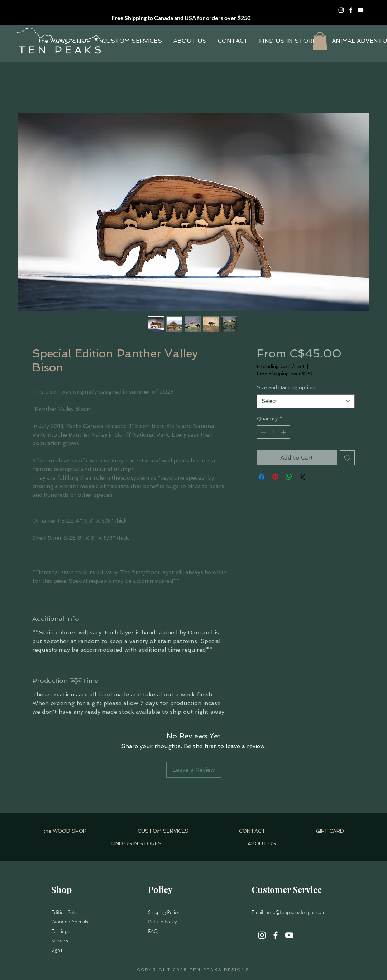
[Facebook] (351, 10)
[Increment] (284, 432)
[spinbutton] (273, 432)
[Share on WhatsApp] (289, 477)
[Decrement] (262, 432)
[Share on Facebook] (262, 477)
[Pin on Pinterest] (275, 477)
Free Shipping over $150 (286, 374)
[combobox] (306, 401)
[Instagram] (341, 10)
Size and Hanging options (287, 387)
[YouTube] (360, 10)
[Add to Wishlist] (347, 458)
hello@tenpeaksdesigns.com (295, 912)
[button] (320, 41)
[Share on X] (302, 477)
